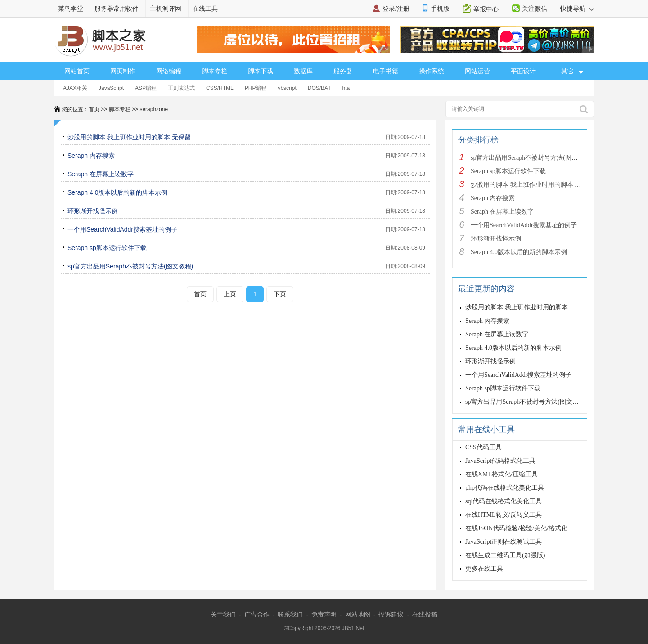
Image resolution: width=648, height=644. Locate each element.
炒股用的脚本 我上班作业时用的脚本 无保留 (129, 137)
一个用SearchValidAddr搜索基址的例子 (122, 229)
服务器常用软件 (117, 9)
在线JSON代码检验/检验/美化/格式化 (516, 528)
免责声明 (324, 614)
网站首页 (77, 71)
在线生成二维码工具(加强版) (505, 555)
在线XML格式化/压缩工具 (502, 474)
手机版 (440, 9)
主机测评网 (166, 9)
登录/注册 (396, 9)
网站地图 (358, 614)
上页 (230, 294)
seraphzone (154, 109)
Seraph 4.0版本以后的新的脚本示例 (118, 192)
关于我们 (223, 614)
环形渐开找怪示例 (93, 211)
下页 (280, 294)
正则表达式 (181, 88)
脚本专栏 (215, 71)
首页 (94, 109)
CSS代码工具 (484, 447)
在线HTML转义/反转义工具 (504, 515)
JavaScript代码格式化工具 (500, 461)
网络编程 (169, 71)
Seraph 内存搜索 (91, 156)
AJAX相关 (75, 88)
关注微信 (535, 9)
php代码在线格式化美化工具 (505, 488)
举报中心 (486, 9)
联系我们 (290, 614)
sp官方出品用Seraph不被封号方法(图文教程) (130, 266)
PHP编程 (256, 88)
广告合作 (257, 614)
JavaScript (111, 88)
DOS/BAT (319, 88)
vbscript (287, 88)
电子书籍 (386, 71)
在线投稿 (425, 614)
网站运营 (477, 71)
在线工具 (205, 9)
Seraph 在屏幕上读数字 (101, 174)
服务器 (343, 71)
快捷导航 (577, 9)
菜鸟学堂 (71, 9)
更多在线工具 (484, 569)
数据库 (303, 71)
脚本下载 (261, 71)
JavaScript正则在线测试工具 (504, 542)
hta (346, 88)
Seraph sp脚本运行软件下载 (107, 248)
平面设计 (523, 71)
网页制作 (123, 71)
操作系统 (432, 71)
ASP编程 (146, 88)
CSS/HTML (220, 88)
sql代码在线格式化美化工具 (504, 501)
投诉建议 (391, 614)
